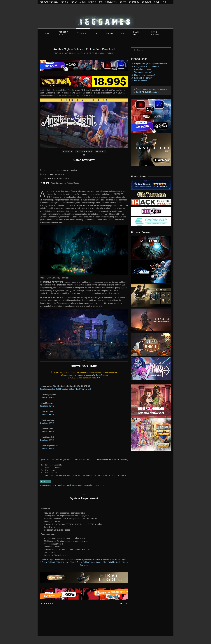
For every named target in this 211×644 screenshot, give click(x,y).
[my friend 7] (151, 222)
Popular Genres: (49, 2)
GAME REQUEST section (147, 92)
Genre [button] (83, 33)
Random (109, 33)
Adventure (92, 53)
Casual (102, 53)
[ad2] (150, 401)
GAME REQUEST (156, 33)
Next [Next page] (123, 604)
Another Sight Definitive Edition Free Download (94, 559)
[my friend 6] (151, 211)
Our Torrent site (141, 81)
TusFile (69, 485)
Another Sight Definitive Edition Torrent (79, 562)
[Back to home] (105, 16)
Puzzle (110, 53)
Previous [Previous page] (47, 604)
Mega (52, 485)
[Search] (151, 50)
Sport (123, 2)
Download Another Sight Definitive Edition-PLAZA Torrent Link (65, 389)
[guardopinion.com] (151, 185)
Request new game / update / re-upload (151, 63)
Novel (157, 2)
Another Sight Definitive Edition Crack (58, 559)
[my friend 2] (151, 194)
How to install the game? (145, 75)
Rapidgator (79, 485)
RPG (101, 2)
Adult (74, 2)
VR (165, 2)
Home (48, 33)
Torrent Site (63, 33)
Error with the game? (143, 78)
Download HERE (47, 397)
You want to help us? (143, 72)
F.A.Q (97, 378)
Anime (83, 2)
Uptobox (90, 485)
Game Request (102, 375)
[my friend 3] (151, 202)
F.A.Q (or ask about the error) (147, 66)
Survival (147, 2)
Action (64, 2)
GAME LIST (136, 33)
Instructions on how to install (111, 460)
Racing (92, 2)
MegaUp (43, 485)
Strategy (134, 2)
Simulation (111, 2)
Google (60, 485)
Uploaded (100, 485)
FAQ (123, 33)
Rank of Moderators (143, 69)
